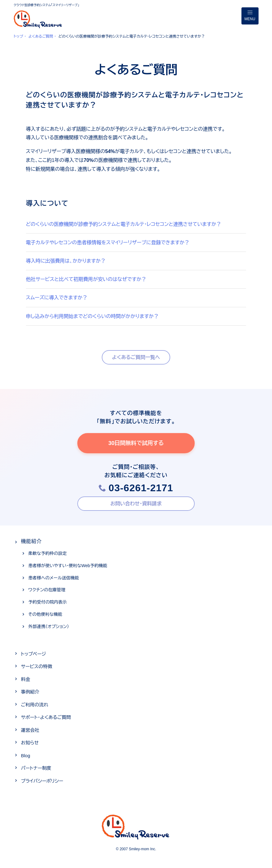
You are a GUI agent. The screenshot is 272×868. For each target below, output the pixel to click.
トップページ (34, 654)
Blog (26, 756)
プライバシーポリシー (42, 781)
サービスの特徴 (37, 666)
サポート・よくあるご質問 (46, 717)
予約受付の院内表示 (48, 602)
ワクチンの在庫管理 (47, 590)
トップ (18, 36)
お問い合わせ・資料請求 (136, 504)
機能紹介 (31, 541)
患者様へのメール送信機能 (54, 578)
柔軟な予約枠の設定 (48, 553)
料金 (26, 679)
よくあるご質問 (41, 36)
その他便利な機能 (45, 614)
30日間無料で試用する (136, 443)
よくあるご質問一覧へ (136, 357)
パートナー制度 (36, 768)
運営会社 (30, 730)
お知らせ (30, 743)
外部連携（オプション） (49, 627)
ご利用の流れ (35, 705)
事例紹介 (30, 692)
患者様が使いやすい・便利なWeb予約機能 (68, 566)
